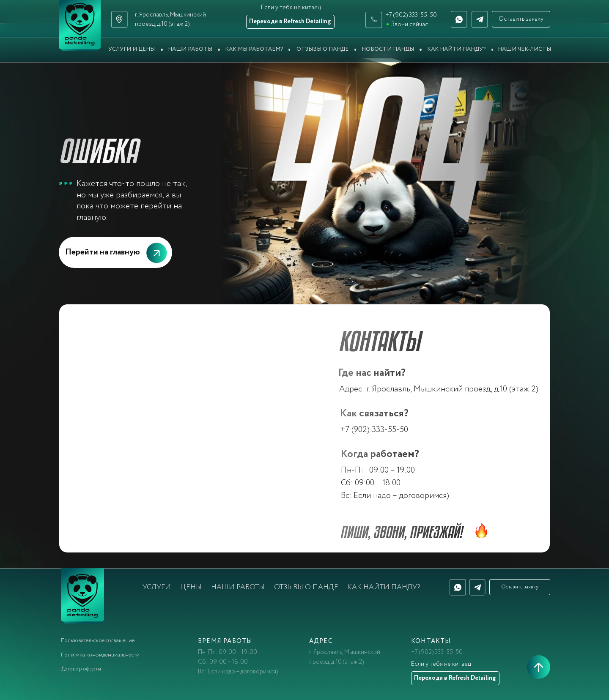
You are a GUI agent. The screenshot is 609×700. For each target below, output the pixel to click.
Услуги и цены (132, 49)
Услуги (157, 587)
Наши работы (190, 49)
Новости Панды (388, 49)
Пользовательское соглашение (98, 641)
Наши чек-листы (524, 49)
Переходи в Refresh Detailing (290, 22)
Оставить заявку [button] (521, 19)
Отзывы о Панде (322, 49)
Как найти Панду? (456, 49)
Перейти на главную (103, 252)
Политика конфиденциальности (100, 655)
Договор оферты (81, 669)
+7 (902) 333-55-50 (411, 15)
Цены (191, 587)
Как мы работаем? (254, 49)
